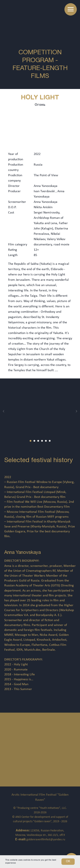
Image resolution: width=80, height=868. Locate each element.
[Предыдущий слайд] (4, 411)
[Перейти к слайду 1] (31, 441)
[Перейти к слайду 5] (46, 441)
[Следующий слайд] (76, 411)
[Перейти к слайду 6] (50, 441)
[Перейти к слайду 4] (42, 441)
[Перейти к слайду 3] (38, 441)
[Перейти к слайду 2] (34, 441)
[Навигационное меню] (71, 9)
